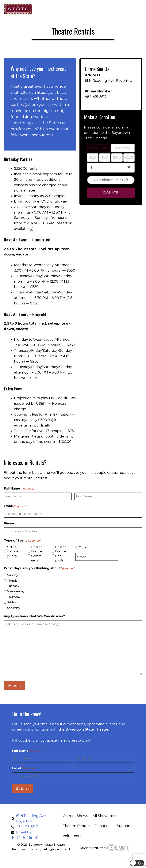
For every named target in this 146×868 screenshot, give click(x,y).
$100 (117, 158)
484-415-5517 (96, 97)
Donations (104, 826)
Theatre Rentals (76, 826)
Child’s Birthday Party (13, 551)
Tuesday (13, 586)
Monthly (123, 148)
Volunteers (72, 836)
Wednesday (16, 591)
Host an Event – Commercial (37, 554)
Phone (9, 523)
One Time (99, 148)
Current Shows (75, 816)
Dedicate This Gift (111, 180)
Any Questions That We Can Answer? (34, 616)
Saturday (14, 608)
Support (124, 826)
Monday (13, 581)
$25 (93, 158)
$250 (129, 158)
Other (83, 547)
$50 (105, 158)
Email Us (24, 832)
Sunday (13, 575)
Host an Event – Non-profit (61, 554)
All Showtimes (105, 816)
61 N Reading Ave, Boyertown (110, 81)
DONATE (111, 193)
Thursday (14, 597)
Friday (12, 602)
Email (15, 506)
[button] (137, 863)
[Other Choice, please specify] (97, 557)
